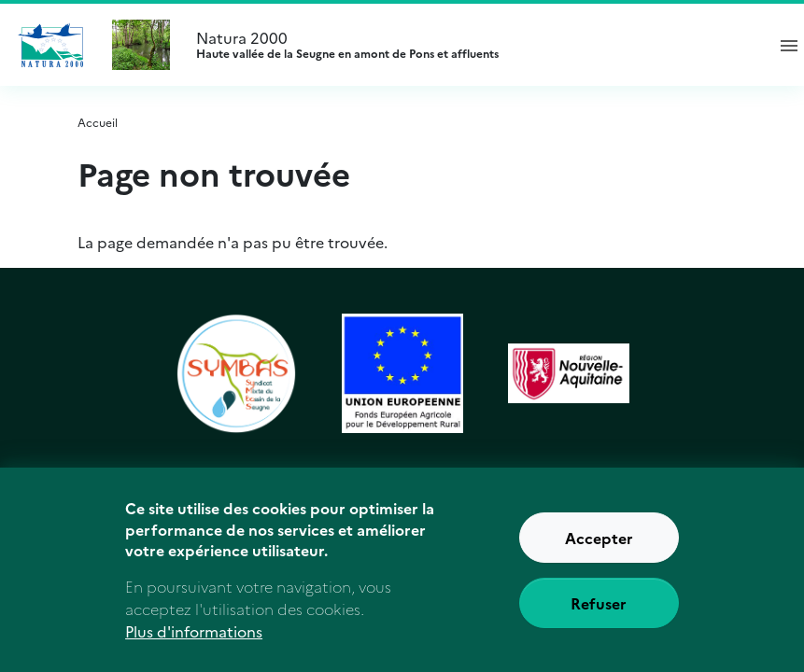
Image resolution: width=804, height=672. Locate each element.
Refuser (599, 611)
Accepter (599, 546)
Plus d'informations (194, 639)
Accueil (98, 122)
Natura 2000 (472, 45)
